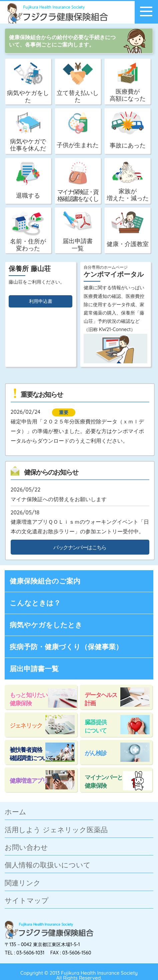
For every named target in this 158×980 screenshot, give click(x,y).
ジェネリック (26, 725)
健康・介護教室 (128, 229)
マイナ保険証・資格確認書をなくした (78, 183)
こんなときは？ (35, 603)
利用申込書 (41, 301)
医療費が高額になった (128, 82)
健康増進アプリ (29, 780)
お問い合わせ (26, 848)
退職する (28, 180)
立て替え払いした (78, 83)
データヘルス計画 (101, 699)
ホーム (15, 812)
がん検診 (95, 753)
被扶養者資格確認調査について (31, 754)
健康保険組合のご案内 (45, 581)
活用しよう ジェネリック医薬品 (56, 830)
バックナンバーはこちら (80, 547)
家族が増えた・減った (128, 182)
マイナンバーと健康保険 (104, 781)
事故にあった (128, 130)
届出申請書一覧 (78, 231)
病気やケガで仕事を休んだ (28, 132)
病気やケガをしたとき (46, 625)
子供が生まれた (78, 130)
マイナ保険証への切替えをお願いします (59, 499)
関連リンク (23, 883)
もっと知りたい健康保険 (29, 699)
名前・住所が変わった (28, 231)
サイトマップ (27, 901)
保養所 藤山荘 (30, 268)
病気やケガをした (28, 83)
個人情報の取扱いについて (48, 865)
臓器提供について (95, 726)
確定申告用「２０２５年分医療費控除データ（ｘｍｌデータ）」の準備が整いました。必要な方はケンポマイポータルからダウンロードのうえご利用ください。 (77, 431)
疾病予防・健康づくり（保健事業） (66, 647)
